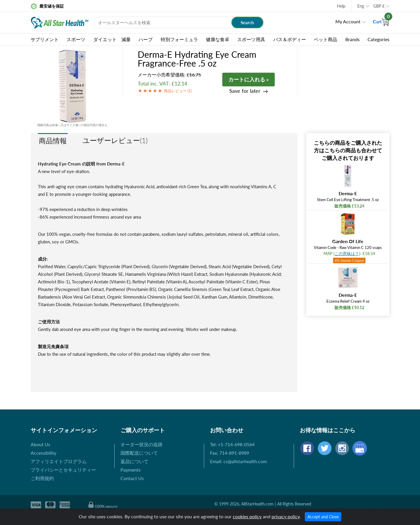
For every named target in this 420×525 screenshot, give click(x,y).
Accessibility (43, 453)
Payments (131, 470)
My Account (348, 21)
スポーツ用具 (251, 39)
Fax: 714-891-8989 (230, 453)
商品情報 (53, 141)
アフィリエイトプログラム (59, 461)
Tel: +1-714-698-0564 (232, 444)
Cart (381, 21)
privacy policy (286, 516)
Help (341, 6)
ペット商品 (325, 39)
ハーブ (146, 39)
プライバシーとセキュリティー (63, 470)
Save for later (245, 91)
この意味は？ (347, 253)
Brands (352, 39)
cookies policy (247, 516)
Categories (378, 39)
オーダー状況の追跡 (141, 444)
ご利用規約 (42, 478)
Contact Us (132, 478)
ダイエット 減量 (112, 39)
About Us (40, 444)
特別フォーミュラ (179, 39)
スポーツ (76, 39)
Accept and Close (323, 517)
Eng (361, 6)
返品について (134, 461)
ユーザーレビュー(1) (115, 140)
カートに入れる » (249, 79)
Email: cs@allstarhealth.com (238, 461)
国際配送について (139, 453)
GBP (379, 6)
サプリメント (45, 39)
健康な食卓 (218, 39)
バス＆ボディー (290, 39)
